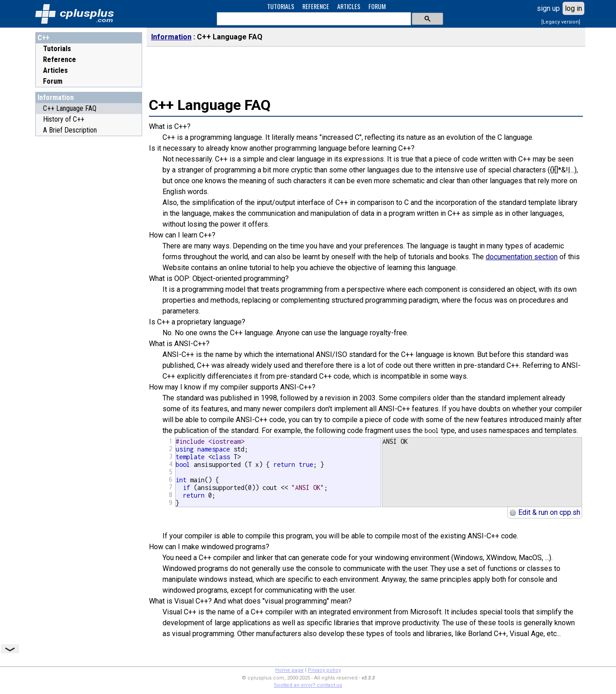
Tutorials (57, 49)
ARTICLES (349, 6)
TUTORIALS (281, 6)
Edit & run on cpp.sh (545, 512)
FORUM (377, 6)
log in (573, 8)
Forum (53, 81)
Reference (60, 59)
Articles (55, 70)
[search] (313, 19)
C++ (43, 38)
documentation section (522, 257)
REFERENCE (316, 6)
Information (56, 97)
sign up (548, 8)
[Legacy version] (561, 22)
